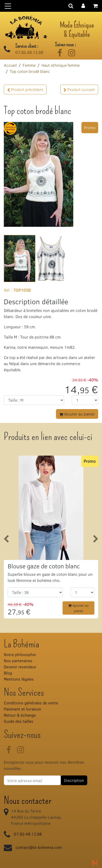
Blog (8, 673)
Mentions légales (19, 679)
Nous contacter (28, 801)
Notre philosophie (20, 654)
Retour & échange (20, 715)
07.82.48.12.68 (29, 52)
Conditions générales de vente (31, 703)
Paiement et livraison (23, 709)
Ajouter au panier (77, 414)
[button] (83, 5)
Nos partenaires (18, 661)
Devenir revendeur (20, 667)
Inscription (74, 780)
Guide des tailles (19, 721)
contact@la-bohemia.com (39, 847)
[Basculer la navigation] (51, 6)
